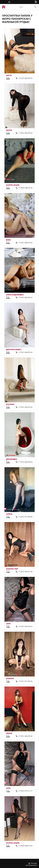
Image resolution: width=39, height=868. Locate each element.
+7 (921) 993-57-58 (25, 572)
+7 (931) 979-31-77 (25, 791)
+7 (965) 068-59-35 (25, 188)
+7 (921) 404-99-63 (25, 78)
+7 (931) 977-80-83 (25, 517)
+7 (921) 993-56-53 (25, 627)
